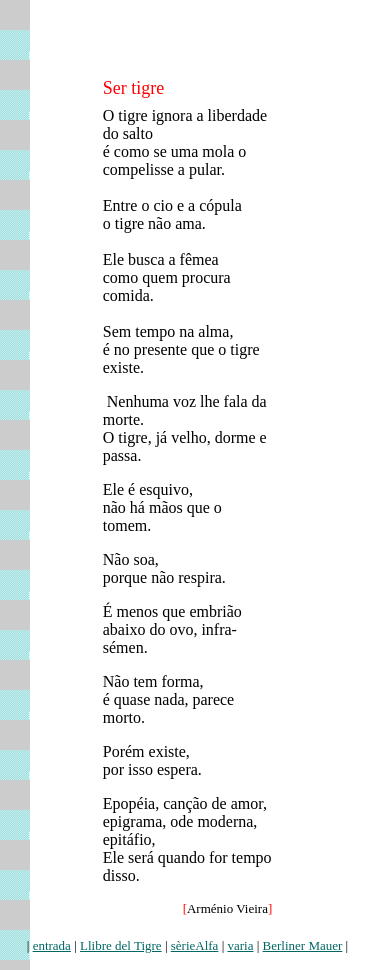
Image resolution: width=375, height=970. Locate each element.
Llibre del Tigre (121, 945)
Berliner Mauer (303, 945)
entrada (52, 945)
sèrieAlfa (195, 945)
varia (240, 945)
